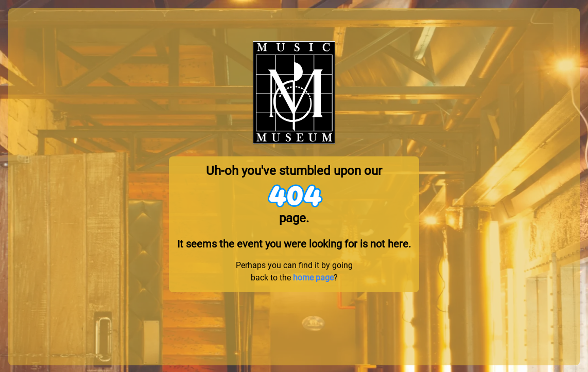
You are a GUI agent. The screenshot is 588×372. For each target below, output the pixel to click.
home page (313, 278)
